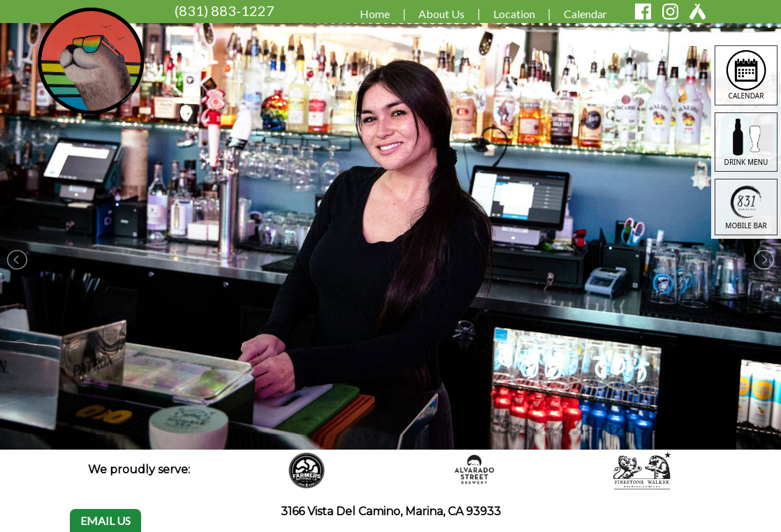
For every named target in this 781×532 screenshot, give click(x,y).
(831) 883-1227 (225, 10)
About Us (441, 14)
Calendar (585, 14)
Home (375, 14)
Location (514, 14)
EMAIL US (105, 520)
